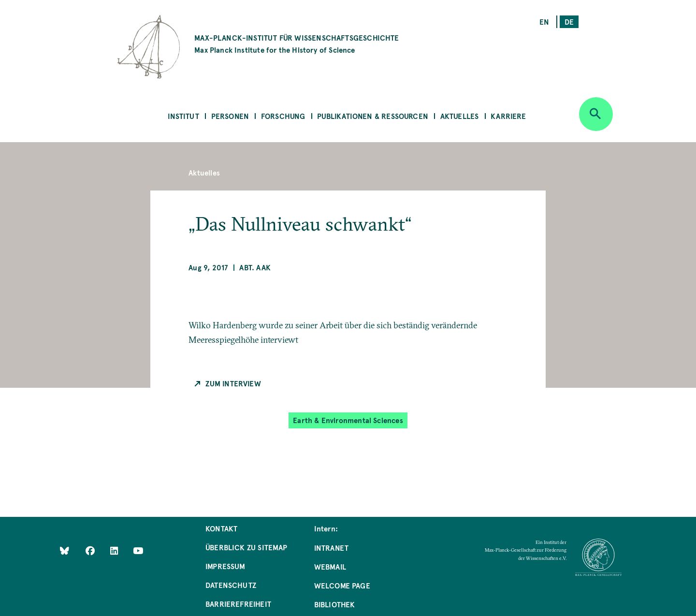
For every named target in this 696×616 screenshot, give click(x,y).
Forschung (283, 116)
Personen (230, 116)
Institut (183, 116)
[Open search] (596, 114)
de (569, 22)
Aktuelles (460, 116)
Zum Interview (233, 383)
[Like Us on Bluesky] (65, 550)
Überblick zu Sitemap (246, 547)
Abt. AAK (255, 267)
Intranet (331, 548)
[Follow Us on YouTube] (138, 550)
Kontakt (221, 528)
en (544, 22)
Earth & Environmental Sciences (348, 420)
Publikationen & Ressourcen (373, 116)
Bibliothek (335, 604)
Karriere (508, 116)
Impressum (225, 566)
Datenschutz (231, 585)
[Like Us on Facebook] (91, 550)
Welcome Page (342, 585)
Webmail (330, 566)
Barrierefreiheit (238, 604)
